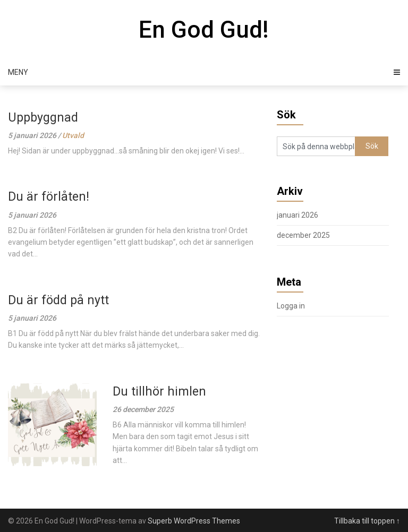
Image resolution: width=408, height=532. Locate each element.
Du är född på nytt (58, 300)
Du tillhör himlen (159, 392)
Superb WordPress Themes (194, 521)
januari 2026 (297, 215)
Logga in (291, 306)
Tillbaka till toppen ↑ (367, 521)
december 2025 (303, 235)
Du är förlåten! (49, 197)
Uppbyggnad (43, 118)
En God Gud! (204, 30)
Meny (18, 72)
